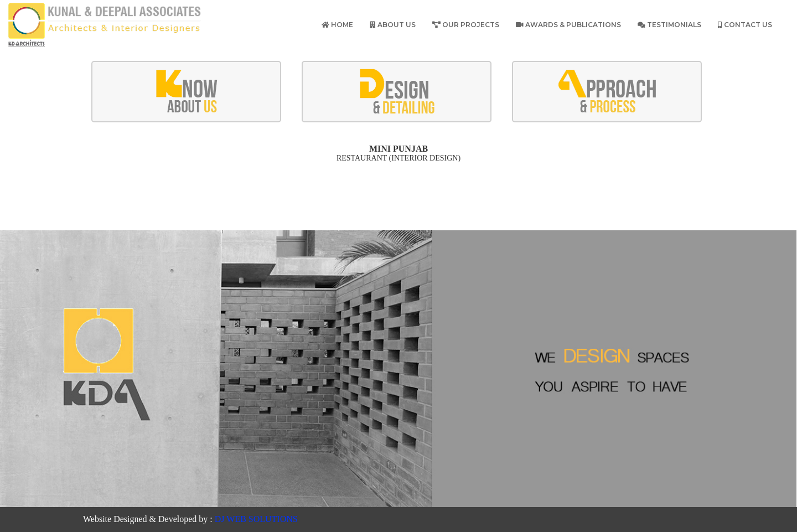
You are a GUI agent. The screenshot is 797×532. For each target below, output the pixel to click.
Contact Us (745, 25)
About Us (393, 25)
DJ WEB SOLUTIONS (256, 519)
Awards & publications (568, 25)
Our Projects (466, 25)
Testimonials (669, 25)
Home (337, 25)
